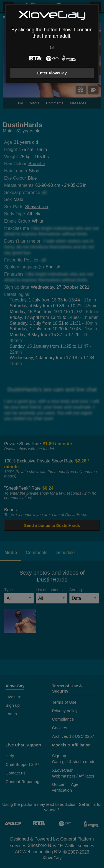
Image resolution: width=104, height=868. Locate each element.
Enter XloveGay (52, 73)
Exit (52, 48)
